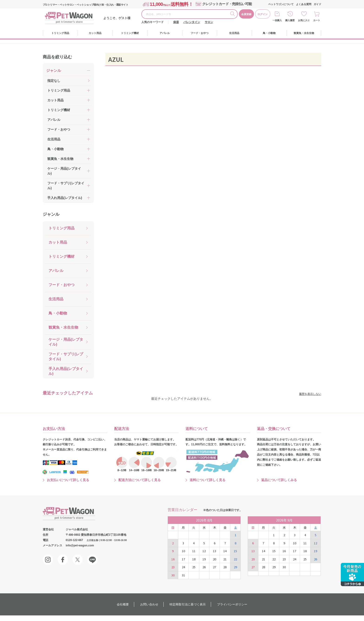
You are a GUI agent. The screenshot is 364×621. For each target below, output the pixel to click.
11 (194, 551)
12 (204, 551)
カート (317, 20)
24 (183, 567)
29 (235, 567)
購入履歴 (290, 20)
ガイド (317, 4)
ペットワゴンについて (281, 4)
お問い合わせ (149, 604)
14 (225, 551)
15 (235, 551)
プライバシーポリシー (232, 604)
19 (204, 559)
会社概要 (123, 604)
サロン (209, 22)
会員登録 (246, 14)
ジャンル (51, 214)
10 (183, 551)
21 (225, 559)
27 (214, 567)
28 (225, 567)
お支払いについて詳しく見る (68, 480)
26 (204, 567)
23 (173, 567)
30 (173, 575)
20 (214, 559)
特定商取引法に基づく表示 (188, 604)
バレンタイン (192, 22)
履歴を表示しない (310, 394)
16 (173, 559)
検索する (234, 14)
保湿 (176, 22)
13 (214, 551)
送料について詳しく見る (208, 480)
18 (194, 559)
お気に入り (304, 20)
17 (183, 559)
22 (235, 559)
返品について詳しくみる (279, 480)
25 (194, 567)
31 (183, 575)
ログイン (263, 14)
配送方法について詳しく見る (140, 480)
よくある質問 (304, 4)
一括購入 (277, 20)
